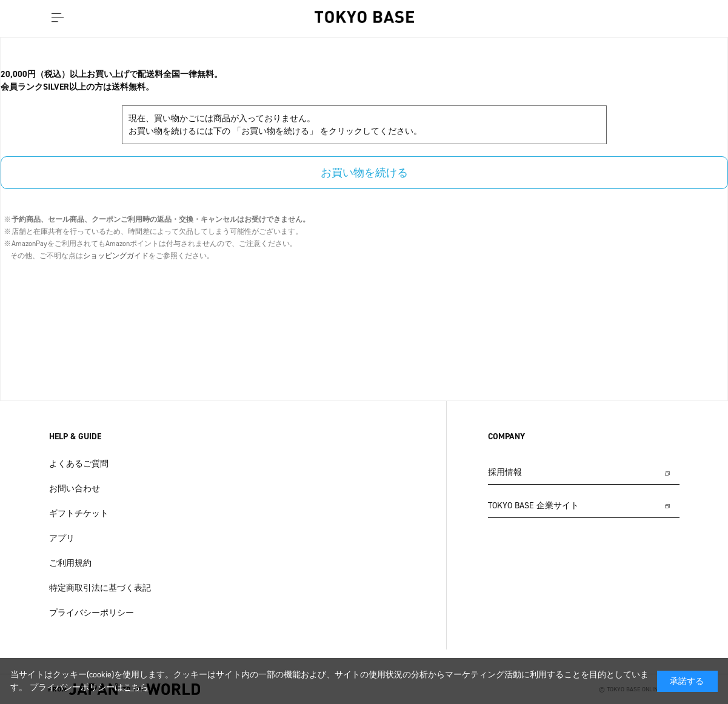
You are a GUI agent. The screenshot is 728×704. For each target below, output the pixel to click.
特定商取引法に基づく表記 (100, 588)
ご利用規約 (70, 563)
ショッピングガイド (116, 256)
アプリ (62, 538)
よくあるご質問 (79, 464)
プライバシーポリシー (92, 613)
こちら (136, 687)
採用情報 (505, 472)
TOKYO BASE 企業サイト (533, 506)
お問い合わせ (75, 489)
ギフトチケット (79, 513)
